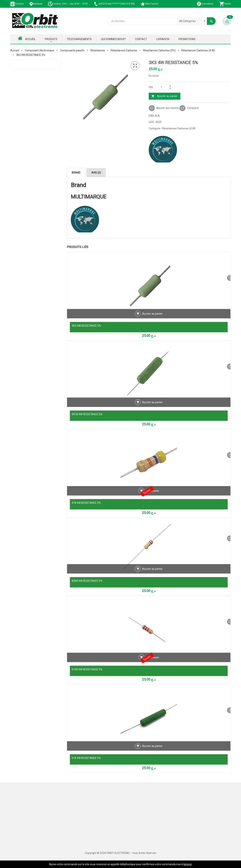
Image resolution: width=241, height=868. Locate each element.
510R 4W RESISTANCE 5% (87, 669)
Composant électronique (40, 50)
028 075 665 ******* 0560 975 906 (114, 4)
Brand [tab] (76, 173)
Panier (225, 4)
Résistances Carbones (124, 50)
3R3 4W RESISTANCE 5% (86, 326)
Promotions (187, 39)
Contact (17, 4)
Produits (51, 39)
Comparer (193, 108)
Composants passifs (72, 50)
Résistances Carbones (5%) (159, 50)
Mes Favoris (149, 4)
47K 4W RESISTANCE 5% (86, 503)
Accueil (27, 38)
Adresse (36, 4)
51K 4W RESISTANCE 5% (86, 758)
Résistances (98, 50)
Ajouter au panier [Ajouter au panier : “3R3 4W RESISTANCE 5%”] (152, 318)
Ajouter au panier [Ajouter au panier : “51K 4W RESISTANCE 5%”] (152, 750)
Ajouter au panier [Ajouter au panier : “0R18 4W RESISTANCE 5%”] (152, 407)
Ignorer (188, 864)
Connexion (205, 4)
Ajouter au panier (167, 96)
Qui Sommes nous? (113, 39)
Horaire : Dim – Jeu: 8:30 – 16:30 (68, 4)
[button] (135, 66)
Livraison (163, 39)
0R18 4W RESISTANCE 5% (87, 414)
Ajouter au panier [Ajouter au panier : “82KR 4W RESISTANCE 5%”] (152, 573)
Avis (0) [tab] (96, 173)
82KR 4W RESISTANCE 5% (87, 581)
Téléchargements (79, 39)
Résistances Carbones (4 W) (198, 50)
